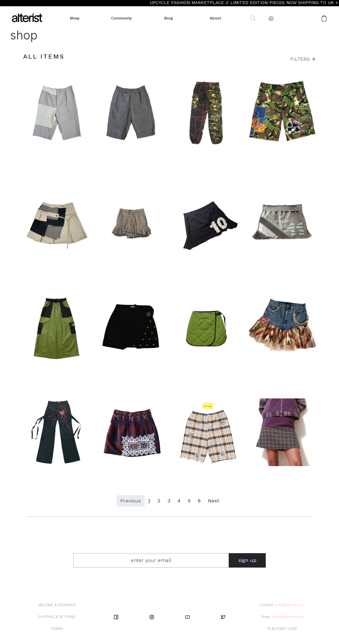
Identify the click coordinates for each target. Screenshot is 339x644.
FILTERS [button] (301, 59)
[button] (304, 18)
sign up (247, 560)
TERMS (57, 629)
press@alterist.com (288, 617)
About (215, 18)
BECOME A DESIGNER (57, 605)
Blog (169, 18)
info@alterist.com (290, 605)
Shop (75, 18)
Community (121, 18)
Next (213, 501)
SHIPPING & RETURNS (57, 617)
